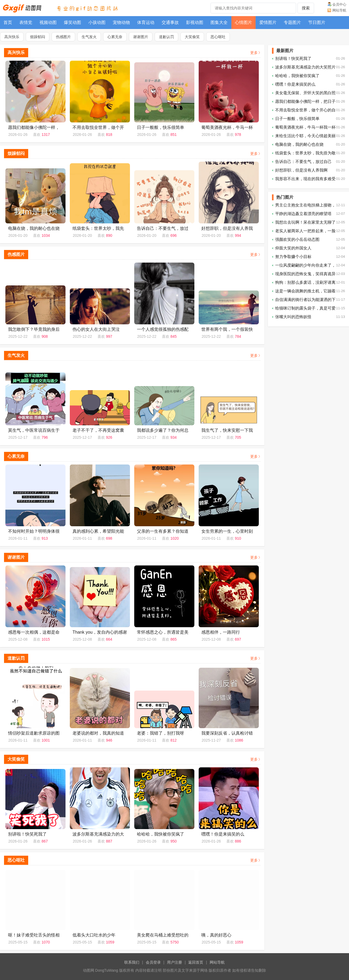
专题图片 (292, 22)
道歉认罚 (166, 37)
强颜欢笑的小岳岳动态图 (297, 239)
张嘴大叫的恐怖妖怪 (293, 317)
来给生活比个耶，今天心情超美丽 (305, 136)
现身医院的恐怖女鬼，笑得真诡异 (305, 274)
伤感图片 (63, 37)
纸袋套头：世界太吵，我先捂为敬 (305, 153)
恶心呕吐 (218, 37)
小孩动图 (97, 22)
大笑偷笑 (192, 37)
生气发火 (89, 37)
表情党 (26, 22)
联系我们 (132, 962)
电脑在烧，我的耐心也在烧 (299, 144)
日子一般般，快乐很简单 (297, 119)
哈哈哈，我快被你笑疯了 (297, 76)
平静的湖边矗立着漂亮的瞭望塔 (303, 214)
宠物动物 (121, 22)
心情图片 (243, 22)
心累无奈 (115, 37)
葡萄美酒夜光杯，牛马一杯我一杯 (305, 127)
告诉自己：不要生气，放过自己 (303, 161)
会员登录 (153, 962)
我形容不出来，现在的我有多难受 (305, 179)
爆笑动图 (72, 22)
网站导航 (339, 10)
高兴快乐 (12, 37)
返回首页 (196, 962)
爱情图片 (268, 22)
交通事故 (170, 22)
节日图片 (317, 22)
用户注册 (174, 962)
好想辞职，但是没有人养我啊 (301, 170)
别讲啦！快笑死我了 (293, 58)
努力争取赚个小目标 (293, 257)
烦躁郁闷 (38, 37)
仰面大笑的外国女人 (293, 248)
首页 (8, 22)
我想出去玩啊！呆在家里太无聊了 (305, 222)
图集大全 (219, 22)
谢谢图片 (141, 37)
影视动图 (195, 22)
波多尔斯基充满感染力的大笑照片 (305, 67)
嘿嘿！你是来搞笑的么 (295, 84)
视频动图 (48, 22)
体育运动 (146, 22)
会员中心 (339, 4)
